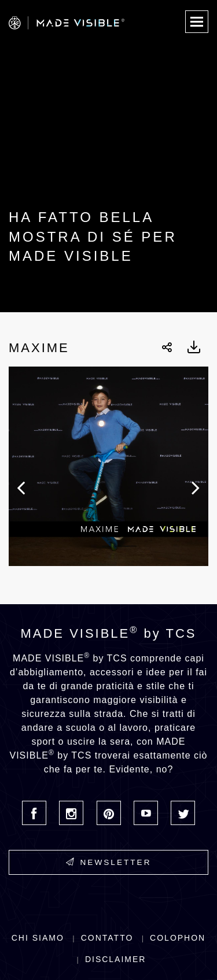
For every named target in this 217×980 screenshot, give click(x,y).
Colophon (178, 938)
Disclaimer (116, 959)
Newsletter (109, 862)
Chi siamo (38, 938)
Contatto (107, 938)
